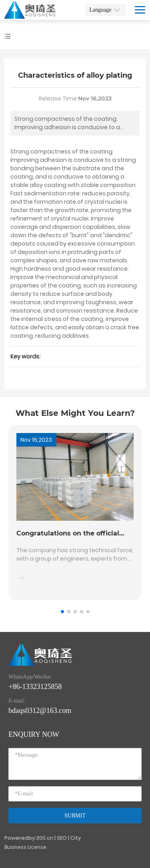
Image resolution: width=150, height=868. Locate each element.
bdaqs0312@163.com (40, 711)
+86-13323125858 (35, 687)
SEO (62, 838)
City (76, 838)
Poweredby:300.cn (29, 838)
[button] (62, 612)
